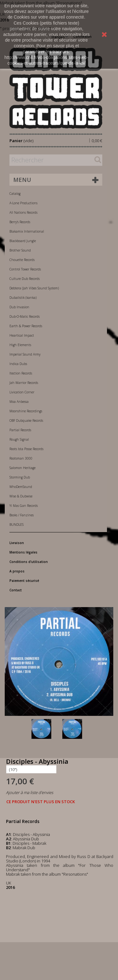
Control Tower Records (25, 269)
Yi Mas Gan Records (24, 506)
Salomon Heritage (22, 468)
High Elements (20, 345)
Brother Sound (20, 250)
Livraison (17, 543)
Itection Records (21, 373)
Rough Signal (19, 439)
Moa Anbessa (19, 402)
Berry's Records (20, 222)
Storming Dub (20, 477)
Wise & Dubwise (21, 496)
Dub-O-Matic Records (25, 316)
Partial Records (20, 430)
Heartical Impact (22, 335)
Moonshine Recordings (26, 411)
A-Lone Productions (23, 203)
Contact (16, 590)
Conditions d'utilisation (29, 562)
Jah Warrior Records (24, 383)
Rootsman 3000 (21, 458)
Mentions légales (23, 552)
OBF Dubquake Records (26, 420)
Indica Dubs (18, 364)
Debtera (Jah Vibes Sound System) (34, 288)
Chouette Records (22, 260)
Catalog (15, 194)
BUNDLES (17, 525)
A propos (17, 571)
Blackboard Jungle (23, 241)
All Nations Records (23, 212)
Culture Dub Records (25, 279)
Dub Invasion (19, 307)
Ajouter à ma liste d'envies (30, 792)
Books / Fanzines (22, 515)
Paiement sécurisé (24, 581)
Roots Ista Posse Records (26, 449)
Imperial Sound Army (25, 354)
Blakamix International (27, 231)
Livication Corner (22, 392)
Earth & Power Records (26, 326)
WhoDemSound (21, 487)
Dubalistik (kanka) (23, 298)
